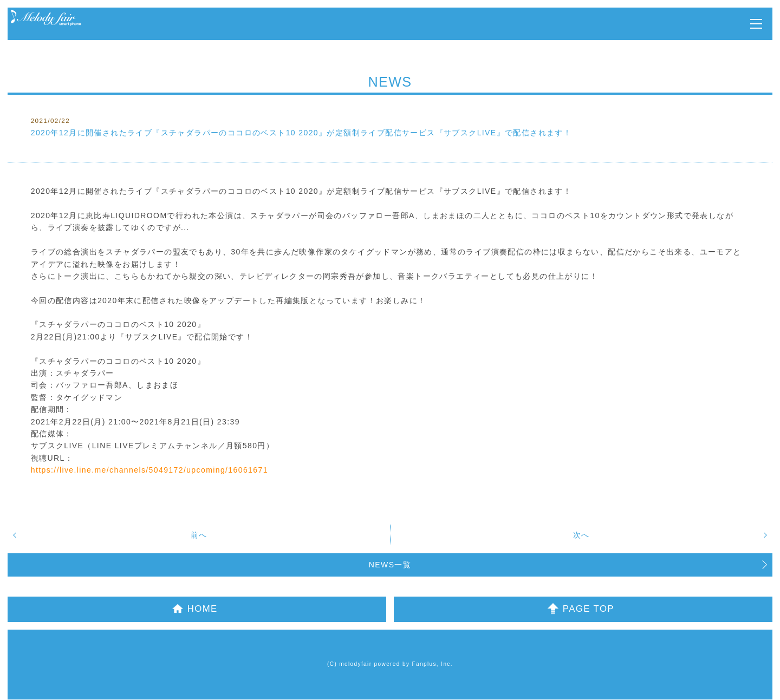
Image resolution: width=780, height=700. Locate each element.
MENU (756, 24)
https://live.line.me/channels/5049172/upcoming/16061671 (149, 470)
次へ (581, 535)
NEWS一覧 (390, 565)
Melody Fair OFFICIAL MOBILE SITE (46, 18)
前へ (199, 535)
